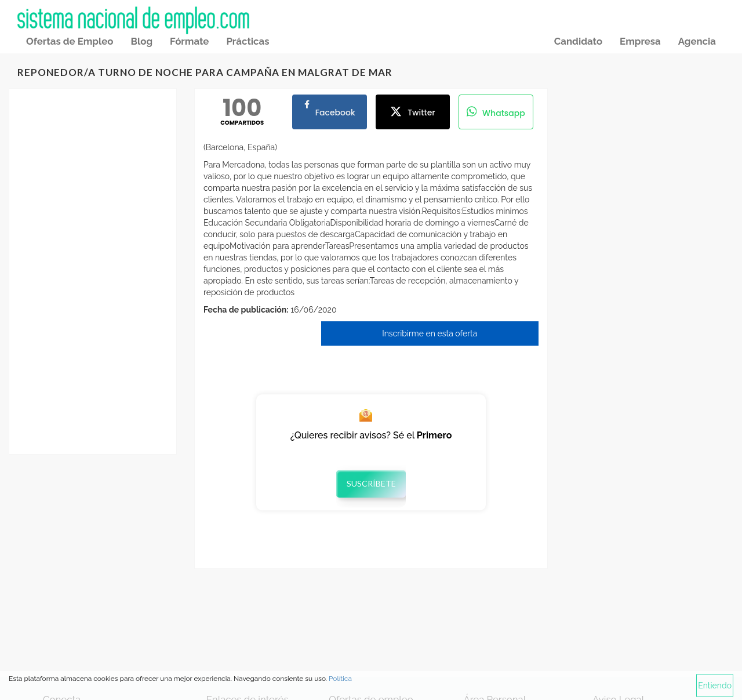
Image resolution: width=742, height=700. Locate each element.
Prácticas (248, 41)
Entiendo (715, 686)
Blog (141, 41)
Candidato (578, 41)
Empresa (640, 41)
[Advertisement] (93, 271)
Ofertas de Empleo (70, 41)
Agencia (697, 41)
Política (340, 679)
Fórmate (189, 41)
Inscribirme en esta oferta (430, 333)
